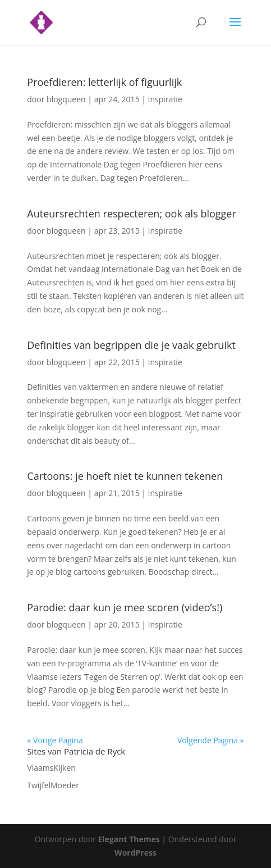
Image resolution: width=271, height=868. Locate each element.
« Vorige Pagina (55, 740)
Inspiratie (165, 99)
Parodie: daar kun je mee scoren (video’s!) (125, 607)
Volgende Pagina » (211, 740)
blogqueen (66, 99)
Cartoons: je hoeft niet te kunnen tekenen (125, 476)
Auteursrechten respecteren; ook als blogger (131, 213)
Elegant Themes (129, 839)
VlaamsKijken (51, 768)
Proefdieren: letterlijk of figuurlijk (104, 82)
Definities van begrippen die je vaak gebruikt (131, 345)
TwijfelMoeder (53, 785)
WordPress (135, 853)
